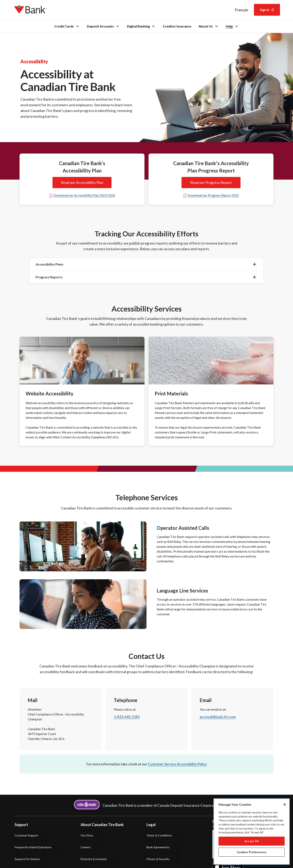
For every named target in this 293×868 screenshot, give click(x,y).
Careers (86, 847)
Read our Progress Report (211, 183)
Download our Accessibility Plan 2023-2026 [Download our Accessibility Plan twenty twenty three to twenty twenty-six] (82, 195)
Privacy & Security (158, 859)
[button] (146, 264)
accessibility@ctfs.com (218, 717)
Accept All (252, 841)
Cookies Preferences (252, 852)
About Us (209, 26)
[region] (252, 832)
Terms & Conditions (159, 835)
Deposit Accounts (103, 26)
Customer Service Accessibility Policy (177, 764)
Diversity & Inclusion (94, 859)
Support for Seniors (27, 859)
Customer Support (27, 835)
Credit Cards (67, 26)
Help (232, 26)
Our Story (87, 835)
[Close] (285, 804)
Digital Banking (141, 26)
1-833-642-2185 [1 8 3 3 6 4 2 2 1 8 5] (127, 717)
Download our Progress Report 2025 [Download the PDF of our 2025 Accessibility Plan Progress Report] (211, 195)
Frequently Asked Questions (33, 847)
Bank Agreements (158, 847)
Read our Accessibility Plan (82, 183)
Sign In (267, 10)
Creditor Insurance (177, 26)
